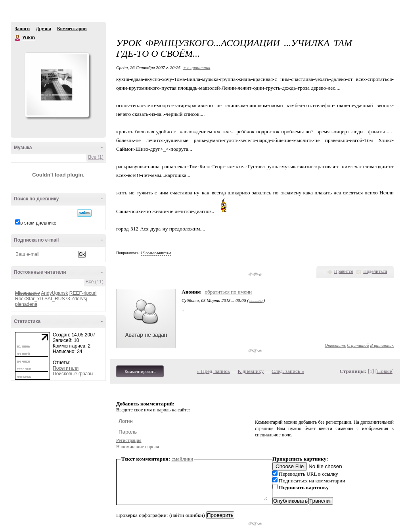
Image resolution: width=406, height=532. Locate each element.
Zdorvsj (79, 299)
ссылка (256, 300)
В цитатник (382, 345)
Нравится (344, 271)
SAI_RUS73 (57, 299)
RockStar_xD (29, 299)
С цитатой (358, 345)
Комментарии (72, 29)
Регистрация (129, 440)
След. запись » (288, 371)
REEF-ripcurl (83, 293)
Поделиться (375, 271)
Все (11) (95, 282)
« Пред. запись (214, 371)
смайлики (183, 459)
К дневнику (251, 371)
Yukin (18, 38)
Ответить (335, 345)
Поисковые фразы (73, 374)
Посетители (66, 368)
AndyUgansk (54, 293)
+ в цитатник (197, 67)
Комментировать (140, 371)
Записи (22, 29)
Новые (384, 371)
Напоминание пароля (138, 447)
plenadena (26, 304)
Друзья (43, 29)
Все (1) (96, 157)
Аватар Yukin (57, 85)
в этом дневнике (38, 223)
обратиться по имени (228, 292)
